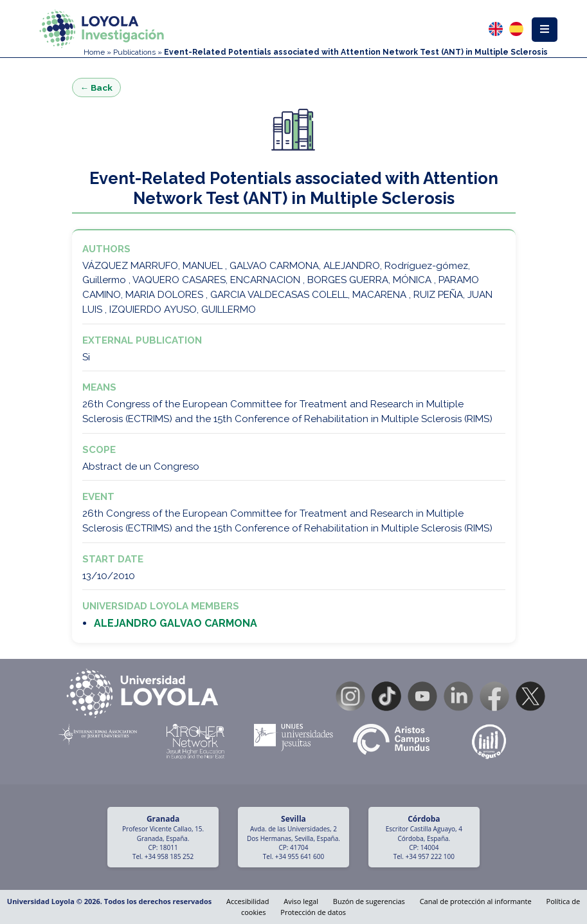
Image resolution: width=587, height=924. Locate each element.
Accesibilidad (248, 901)
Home (94, 52)
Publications (134, 52)
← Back (97, 88)
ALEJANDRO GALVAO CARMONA (176, 623)
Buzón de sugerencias (369, 901)
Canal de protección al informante (476, 901)
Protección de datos (313, 912)
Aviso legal (301, 901)
